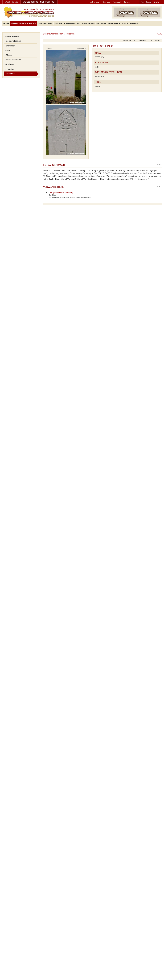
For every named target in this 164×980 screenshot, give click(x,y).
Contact (106, 2)
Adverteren (95, 2)
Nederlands (146, 2)
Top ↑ (159, 165)
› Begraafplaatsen (13, 41)
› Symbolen (10, 46)
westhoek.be (12, 2)
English (157, 2)
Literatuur (114, 24)
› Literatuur (10, 69)
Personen (70, 34)
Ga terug (143, 40)
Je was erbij (88, 24)
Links (125, 24)
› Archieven (10, 64)
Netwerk (101, 24)
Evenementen (72, 24)
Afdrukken (156, 40)
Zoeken (134, 24)
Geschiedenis (45, 24)
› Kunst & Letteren (13, 60)
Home (6, 24)
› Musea (9, 55)
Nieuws (58, 24)
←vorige (49, 48)
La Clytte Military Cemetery (61, 193)
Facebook (117, 2)
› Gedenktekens (12, 36)
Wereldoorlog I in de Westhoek (39, 2)
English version (129, 40)
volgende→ (82, 48)
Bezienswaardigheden (24, 24)
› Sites (8, 50)
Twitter (127, 2)
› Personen (10, 74)
